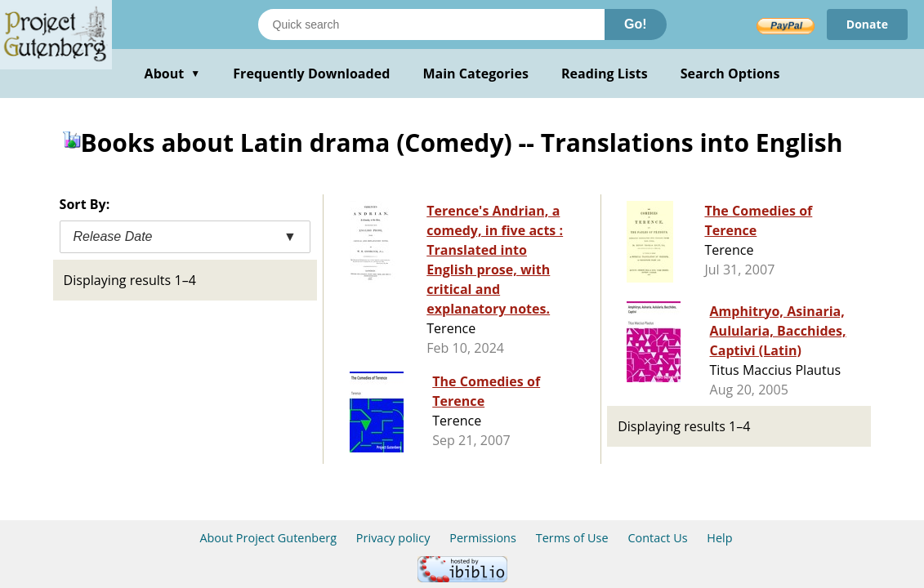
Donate (867, 24)
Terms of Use (572, 538)
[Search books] (431, 24)
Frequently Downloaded (311, 73)
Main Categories (475, 73)
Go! (636, 24)
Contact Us (657, 538)
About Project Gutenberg (268, 538)
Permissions (483, 538)
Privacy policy (393, 538)
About (173, 73)
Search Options (730, 73)
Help (719, 538)
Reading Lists (605, 73)
